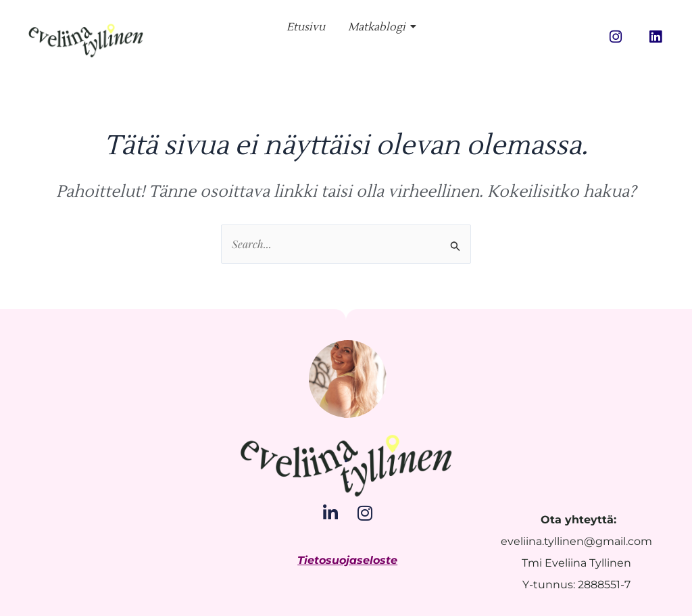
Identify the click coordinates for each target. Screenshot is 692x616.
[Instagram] (365, 513)
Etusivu (306, 27)
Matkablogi (379, 27)
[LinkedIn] (330, 513)
